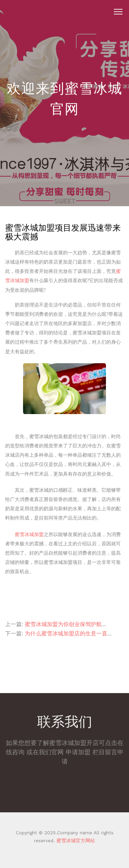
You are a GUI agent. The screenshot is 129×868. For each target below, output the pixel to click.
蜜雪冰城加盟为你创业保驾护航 (63, 624)
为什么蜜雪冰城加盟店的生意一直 (66, 633)
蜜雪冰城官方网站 (75, 841)
